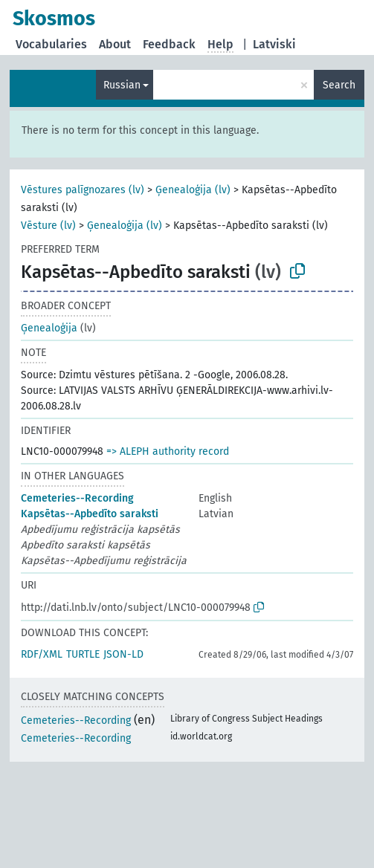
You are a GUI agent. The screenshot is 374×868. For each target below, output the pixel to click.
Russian (122, 85)
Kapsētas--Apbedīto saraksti (90, 514)
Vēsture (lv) (48, 226)
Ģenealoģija (49, 328)
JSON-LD (123, 654)
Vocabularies (51, 44)
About (115, 44)
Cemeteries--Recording (77, 498)
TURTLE (83, 654)
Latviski (274, 44)
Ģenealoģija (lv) (193, 190)
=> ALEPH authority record (168, 451)
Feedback (169, 44)
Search (339, 85)
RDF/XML (42, 654)
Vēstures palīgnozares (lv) (83, 190)
